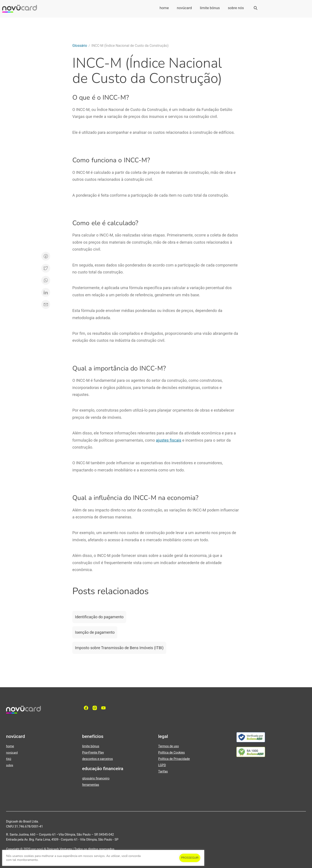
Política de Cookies (171, 753)
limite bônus (210, 8)
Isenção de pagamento (95, 632)
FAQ (9, 759)
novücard (184, 8)
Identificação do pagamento (99, 617)
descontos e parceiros (98, 759)
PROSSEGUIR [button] (190, 858)
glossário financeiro (96, 778)
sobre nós (236, 8)
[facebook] (87, 708)
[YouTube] (105, 708)
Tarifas (163, 772)
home (164, 8)
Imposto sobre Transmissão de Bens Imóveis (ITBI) (119, 648)
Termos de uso (168, 746)
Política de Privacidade (174, 759)
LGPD (162, 765)
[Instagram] (96, 708)
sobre (10, 765)
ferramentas (91, 785)
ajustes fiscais (169, 440)
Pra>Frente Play (93, 753)
